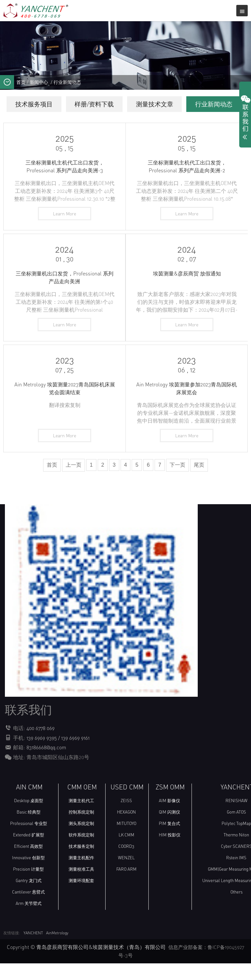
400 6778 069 (41, 746)
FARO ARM (126, 886)
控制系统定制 (81, 829)
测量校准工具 (81, 886)
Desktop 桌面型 (29, 818)
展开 (245, 119)
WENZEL (126, 875)
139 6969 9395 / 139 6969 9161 (59, 755)
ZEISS (126, 818)
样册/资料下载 (124, 104)
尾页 (199, 483)
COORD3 (126, 863)
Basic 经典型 (29, 829)
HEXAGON (126, 829)
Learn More (65, 230)
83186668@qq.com (47, 765)
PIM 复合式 (169, 841)
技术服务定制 (81, 863)
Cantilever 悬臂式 (28, 909)
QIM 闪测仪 (169, 829)
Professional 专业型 (29, 841)
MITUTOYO (126, 841)
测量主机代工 (81, 818)
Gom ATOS (236, 829)
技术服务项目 (59, 104)
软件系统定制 (81, 852)
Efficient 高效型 (28, 863)
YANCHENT (33, 950)
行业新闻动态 (67, 82)
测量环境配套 (81, 898)
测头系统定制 (81, 841)
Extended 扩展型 (29, 852)
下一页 (177, 483)
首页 (21, 82)
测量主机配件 (81, 875)
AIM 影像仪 (169, 818)
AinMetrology (57, 950)
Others (236, 909)
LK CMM (126, 852)
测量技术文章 (189, 104)
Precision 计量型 (28, 886)
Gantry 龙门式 (29, 898)
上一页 (74, 483)
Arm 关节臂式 (29, 921)
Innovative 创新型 (28, 875)
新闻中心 (39, 82)
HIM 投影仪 (170, 852)
